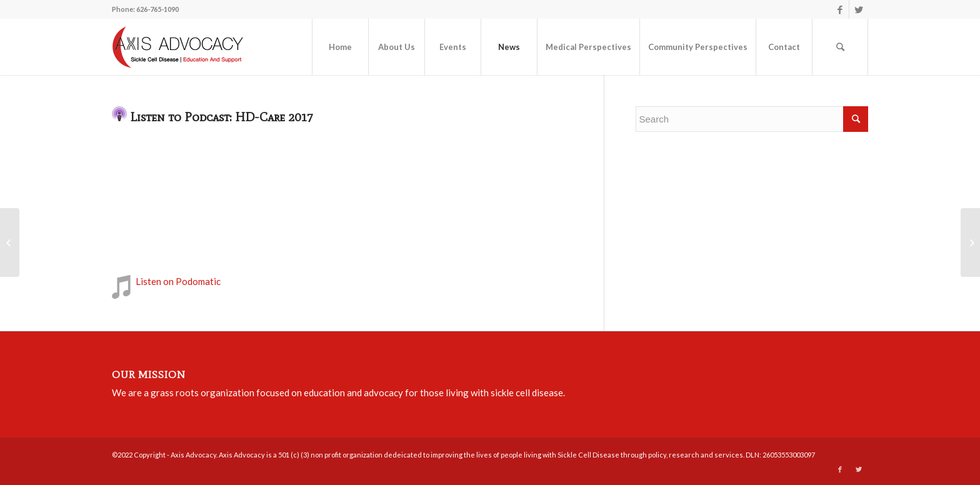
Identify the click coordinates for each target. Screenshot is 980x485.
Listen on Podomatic (178, 281)
